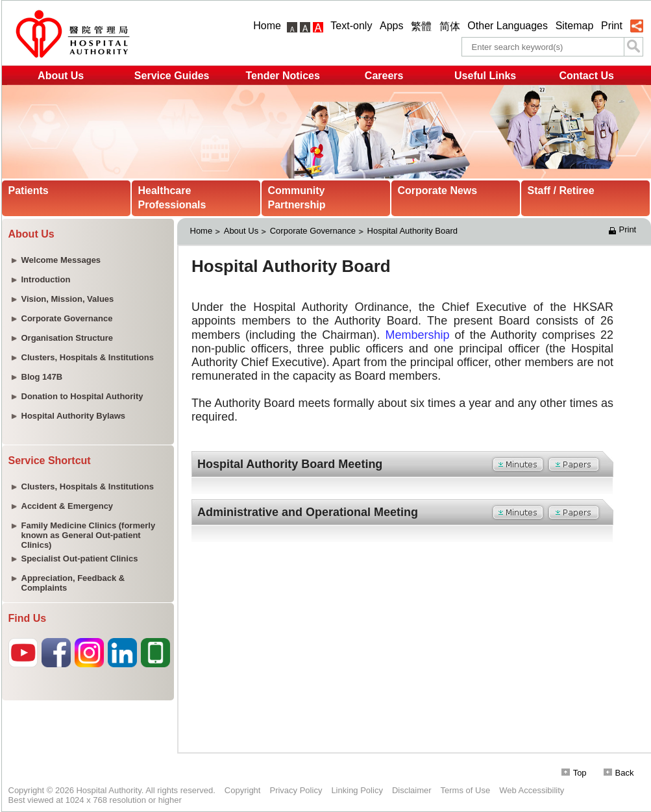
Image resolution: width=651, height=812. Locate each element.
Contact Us (586, 76)
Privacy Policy (296, 790)
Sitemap (575, 26)
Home (267, 26)
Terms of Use (466, 790)
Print (612, 26)
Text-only (351, 26)
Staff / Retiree (561, 191)
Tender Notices (282, 76)
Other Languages (508, 26)
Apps (391, 26)
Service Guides (172, 76)
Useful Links (485, 76)
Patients (29, 191)
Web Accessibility (532, 790)
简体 (450, 26)
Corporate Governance (313, 231)
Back (619, 773)
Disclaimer (412, 790)
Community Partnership (297, 198)
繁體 (421, 26)
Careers (384, 76)
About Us (61, 76)
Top (574, 773)
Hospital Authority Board (412, 231)
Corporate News (438, 191)
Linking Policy (357, 790)
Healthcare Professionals (172, 198)
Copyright (243, 790)
